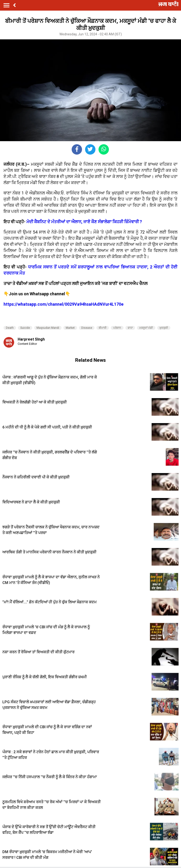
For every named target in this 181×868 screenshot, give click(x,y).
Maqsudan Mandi (48, 328)
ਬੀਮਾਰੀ (103, 328)
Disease (87, 328)
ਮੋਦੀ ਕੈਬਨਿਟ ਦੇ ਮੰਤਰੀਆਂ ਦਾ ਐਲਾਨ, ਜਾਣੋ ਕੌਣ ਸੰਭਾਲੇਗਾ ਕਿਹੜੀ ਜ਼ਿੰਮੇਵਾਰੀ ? (84, 222)
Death (10, 328)
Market (70, 328)
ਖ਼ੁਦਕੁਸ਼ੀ (164, 328)
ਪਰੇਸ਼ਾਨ (117, 328)
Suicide (25, 328)
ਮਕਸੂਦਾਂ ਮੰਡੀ (146, 328)
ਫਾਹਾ (130, 328)
